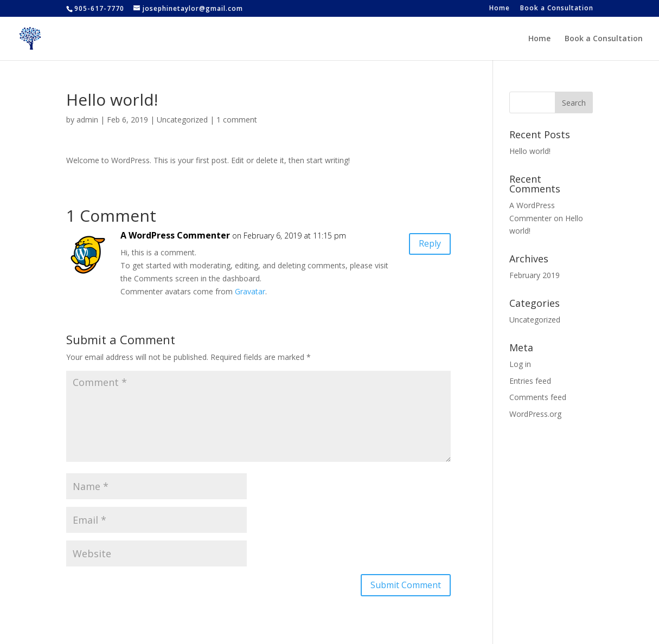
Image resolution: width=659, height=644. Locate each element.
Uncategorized (182, 120)
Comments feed (538, 397)
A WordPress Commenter (175, 235)
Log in (520, 364)
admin (87, 120)
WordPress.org (535, 414)
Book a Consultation (557, 9)
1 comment (237, 120)
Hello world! (530, 151)
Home (500, 9)
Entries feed (530, 381)
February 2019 (535, 275)
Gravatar (250, 291)
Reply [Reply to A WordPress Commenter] (430, 243)
